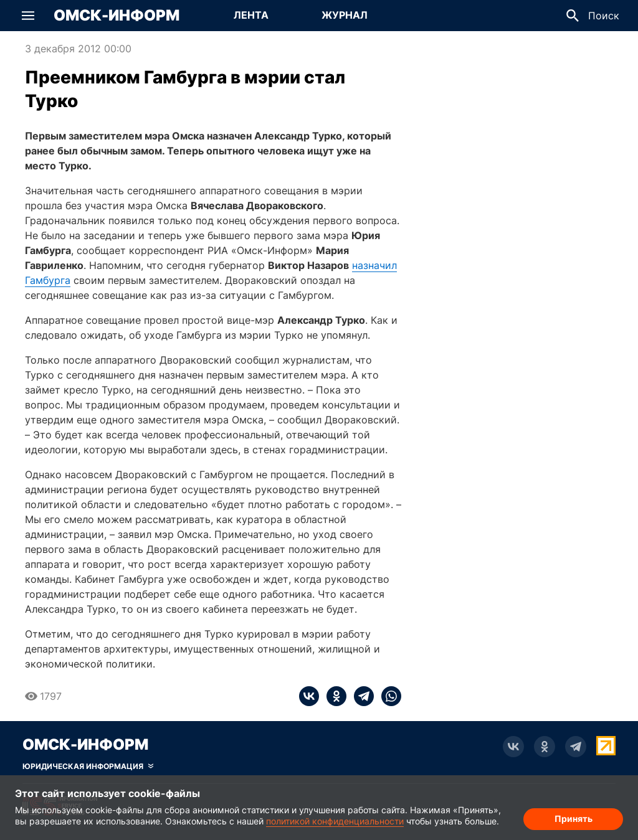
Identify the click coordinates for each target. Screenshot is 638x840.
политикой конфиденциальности (335, 821)
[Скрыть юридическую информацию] (88, 767)
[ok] (333, 696)
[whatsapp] (388, 696)
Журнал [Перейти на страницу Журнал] (345, 15)
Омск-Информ (117, 16)
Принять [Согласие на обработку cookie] (574, 819)
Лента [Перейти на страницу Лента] (251, 15)
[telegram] (360, 696)
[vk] (309, 696)
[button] (28, 16)
